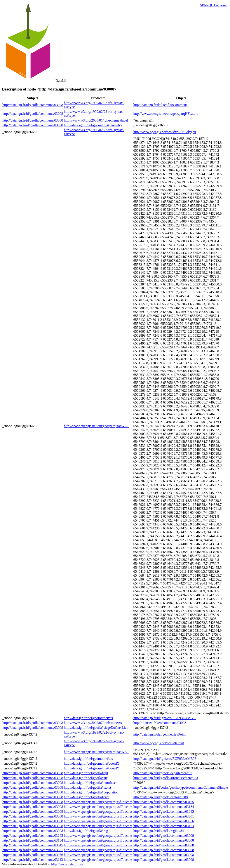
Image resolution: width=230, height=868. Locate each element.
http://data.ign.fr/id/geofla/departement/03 (163, 773)
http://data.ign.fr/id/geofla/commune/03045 (164, 811)
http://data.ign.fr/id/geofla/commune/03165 (164, 802)
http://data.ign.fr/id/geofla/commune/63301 (164, 816)
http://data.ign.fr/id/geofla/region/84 (159, 831)
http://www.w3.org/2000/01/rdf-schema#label (96, 120)
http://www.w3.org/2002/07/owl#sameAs (93, 723)
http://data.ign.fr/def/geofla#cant (87, 797)
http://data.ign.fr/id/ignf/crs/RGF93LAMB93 (165, 718)
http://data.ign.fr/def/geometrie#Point (159, 734)
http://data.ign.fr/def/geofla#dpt (86, 773)
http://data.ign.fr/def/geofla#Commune (160, 105)
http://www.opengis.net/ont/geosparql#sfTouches (98, 802)
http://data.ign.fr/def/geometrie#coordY (91, 768)
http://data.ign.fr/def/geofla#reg (86, 831)
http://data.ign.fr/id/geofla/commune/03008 (33, 105)
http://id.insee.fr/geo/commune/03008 (160, 723)
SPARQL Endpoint (213, 5)
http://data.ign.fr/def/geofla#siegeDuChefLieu (96, 728)
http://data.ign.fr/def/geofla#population (91, 792)
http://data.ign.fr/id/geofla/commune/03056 (164, 821)
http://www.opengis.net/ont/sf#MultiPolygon (165, 132)
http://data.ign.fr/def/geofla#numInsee (90, 783)
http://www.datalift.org (67, 864)
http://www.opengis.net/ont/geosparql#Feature (166, 114)
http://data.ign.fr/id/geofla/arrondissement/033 (166, 778)
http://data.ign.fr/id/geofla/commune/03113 (164, 826)
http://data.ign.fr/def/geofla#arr (86, 778)
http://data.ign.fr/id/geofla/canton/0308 (161, 797)
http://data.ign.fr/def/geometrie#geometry (93, 125)
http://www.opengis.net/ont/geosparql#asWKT (96, 426)
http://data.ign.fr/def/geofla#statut (87, 787)
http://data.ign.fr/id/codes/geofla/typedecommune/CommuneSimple (181, 787)
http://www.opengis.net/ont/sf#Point (159, 743)
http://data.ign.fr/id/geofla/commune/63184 (164, 807)
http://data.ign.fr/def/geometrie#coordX (91, 763)
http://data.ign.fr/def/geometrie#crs (88, 718)
